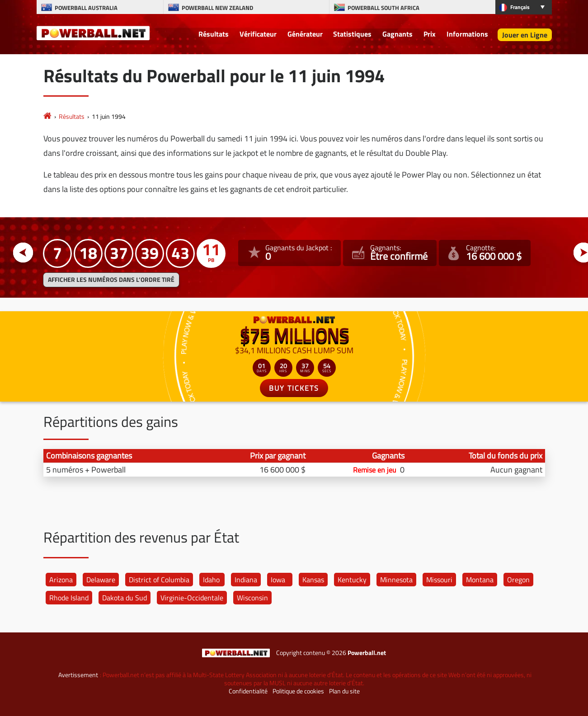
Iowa (278, 580)
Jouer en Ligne (525, 35)
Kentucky (352, 580)
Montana (480, 580)
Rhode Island (69, 598)
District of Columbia (159, 580)
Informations (467, 34)
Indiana (246, 580)
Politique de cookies (298, 691)
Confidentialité (248, 691)
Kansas (313, 580)
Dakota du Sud (125, 598)
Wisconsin (252, 598)
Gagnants (397, 34)
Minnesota (396, 580)
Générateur (305, 34)
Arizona (61, 580)
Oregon (518, 580)
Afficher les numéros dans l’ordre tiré (111, 280)
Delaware (101, 580)
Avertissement (78, 675)
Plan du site (344, 691)
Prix (430, 34)
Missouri (439, 580)
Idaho (211, 580)
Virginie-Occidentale (192, 598)
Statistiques (352, 34)
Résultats (214, 34)
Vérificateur (258, 34)
